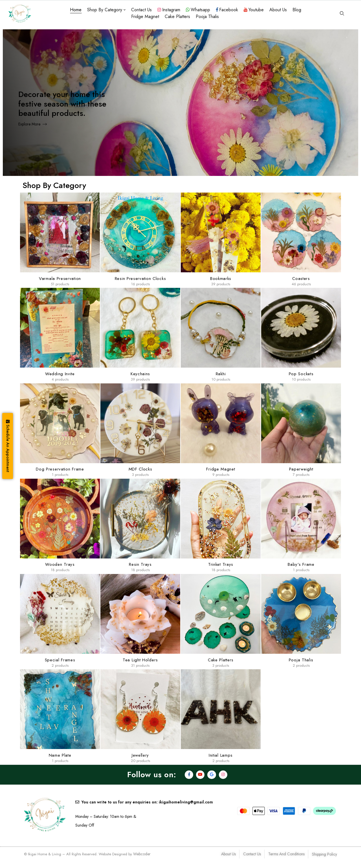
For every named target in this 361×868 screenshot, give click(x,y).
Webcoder (142, 854)
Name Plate (60, 755)
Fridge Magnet (221, 469)
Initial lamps (221, 755)
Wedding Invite (60, 374)
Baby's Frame (301, 564)
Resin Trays (140, 564)
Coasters (301, 279)
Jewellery (140, 755)
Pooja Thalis (301, 660)
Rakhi (221, 374)
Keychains (140, 374)
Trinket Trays (221, 564)
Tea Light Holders (140, 660)
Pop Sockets (301, 374)
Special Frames (60, 660)
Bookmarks (221, 279)
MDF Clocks (140, 469)
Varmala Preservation (60, 279)
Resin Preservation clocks (140, 279)
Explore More (29, 124)
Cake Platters (221, 660)
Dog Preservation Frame (60, 469)
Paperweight (301, 469)
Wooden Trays (60, 564)
